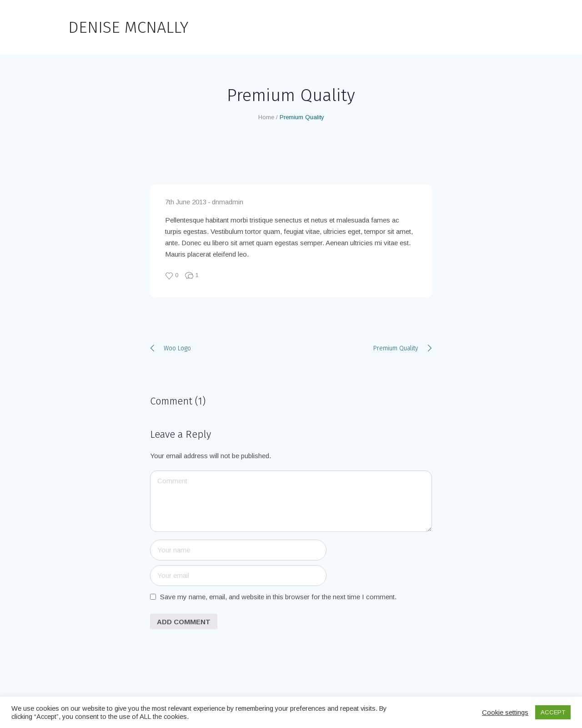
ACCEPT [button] (553, 712)
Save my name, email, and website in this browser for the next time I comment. (278, 597)
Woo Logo (177, 348)
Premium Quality (396, 348)
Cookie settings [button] (505, 712)
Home (266, 117)
